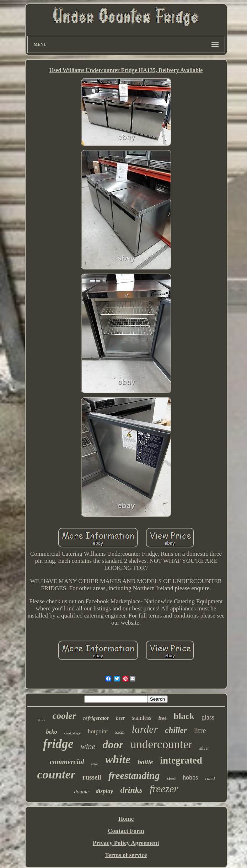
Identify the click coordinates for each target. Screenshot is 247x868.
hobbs (190, 777)
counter (56, 774)
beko (52, 732)
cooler (64, 716)
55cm (120, 732)
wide (41, 719)
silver (204, 748)
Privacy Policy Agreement (126, 843)
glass (208, 717)
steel (171, 778)
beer (120, 718)
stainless (141, 718)
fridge (58, 744)
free (163, 718)
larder (145, 729)
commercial (67, 762)
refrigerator (96, 718)
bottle (145, 762)
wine (88, 746)
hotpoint (98, 731)
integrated (181, 760)
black (184, 716)
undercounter (161, 744)
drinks (131, 790)
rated (210, 778)
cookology (73, 733)
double (81, 792)
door (113, 745)
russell (92, 777)
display (104, 791)
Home (126, 819)
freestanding (134, 775)
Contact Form (126, 831)
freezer (164, 789)
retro (95, 764)
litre (200, 730)
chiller (176, 730)
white (118, 759)
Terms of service (126, 855)
